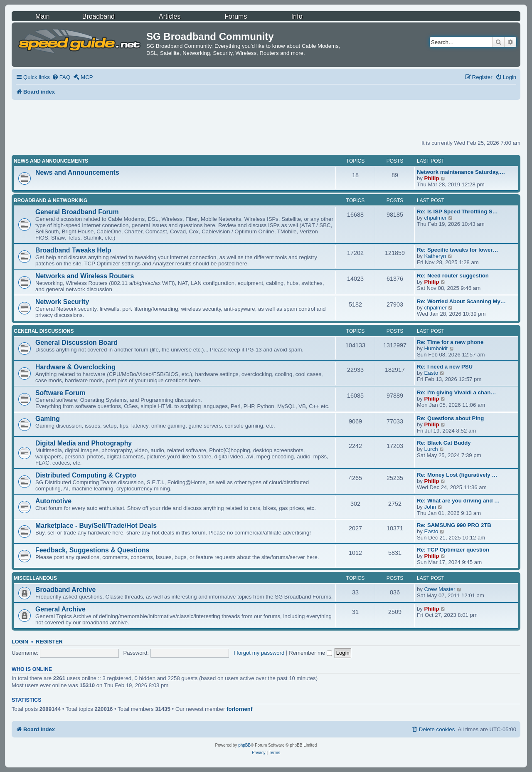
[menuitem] (61, 77)
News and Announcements (51, 161)
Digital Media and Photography (84, 443)
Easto (431, 373)
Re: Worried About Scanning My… (461, 301)
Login (20, 642)
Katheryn (435, 256)
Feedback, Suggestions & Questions (92, 550)
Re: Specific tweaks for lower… (458, 250)
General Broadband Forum (77, 212)
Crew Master (440, 589)
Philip (432, 178)
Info (297, 16)
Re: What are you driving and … (458, 501)
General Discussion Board (76, 343)
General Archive (60, 609)
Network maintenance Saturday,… (461, 172)
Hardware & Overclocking (75, 367)
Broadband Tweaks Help (73, 250)
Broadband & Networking (50, 200)
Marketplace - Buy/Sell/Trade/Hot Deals (96, 526)
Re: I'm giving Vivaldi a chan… (457, 392)
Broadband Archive (65, 590)
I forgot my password (259, 653)
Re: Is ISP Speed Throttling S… (457, 212)
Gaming (48, 419)
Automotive (53, 501)
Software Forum (60, 393)
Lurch (431, 449)
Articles (170, 16)
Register (49, 642)
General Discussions (44, 331)
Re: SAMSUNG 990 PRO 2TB (454, 525)
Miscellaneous (35, 578)
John (430, 507)
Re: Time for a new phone (450, 342)
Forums (236, 16)
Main (43, 16)
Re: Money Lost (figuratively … (457, 475)
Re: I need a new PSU (445, 367)
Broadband (99, 16)
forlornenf (239, 709)
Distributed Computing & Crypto (86, 475)
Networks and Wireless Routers (85, 276)
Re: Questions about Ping (450, 418)
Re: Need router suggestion (453, 276)
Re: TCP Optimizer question (453, 550)
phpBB (244, 745)
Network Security (62, 302)
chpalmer (436, 218)
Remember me (310, 653)
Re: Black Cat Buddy (444, 443)
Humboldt (436, 348)
